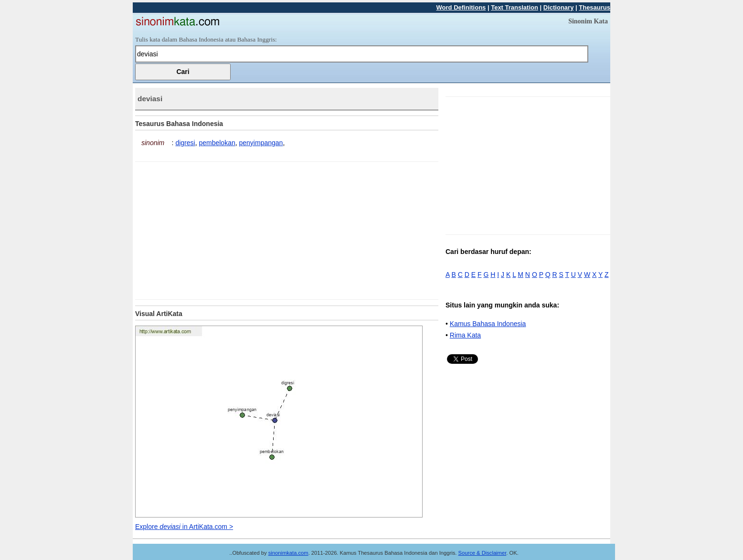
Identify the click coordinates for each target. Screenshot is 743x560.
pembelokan (217, 143)
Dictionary (559, 7)
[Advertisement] (215, 229)
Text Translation (515, 7)
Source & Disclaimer (483, 553)
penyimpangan (261, 143)
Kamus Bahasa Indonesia (488, 324)
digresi (185, 143)
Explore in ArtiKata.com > (184, 527)
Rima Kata (465, 335)
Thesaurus (594, 7)
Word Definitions (461, 7)
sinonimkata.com (288, 553)
